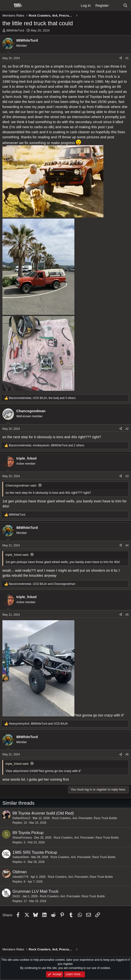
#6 (127, 754)
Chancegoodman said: (21, 485)
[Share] (121, 58)
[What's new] (116, 5)
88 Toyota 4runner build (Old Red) (43, 813)
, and (42, 584)
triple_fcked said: (17, 555)
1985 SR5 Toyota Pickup (35, 852)
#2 (127, 429)
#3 (127, 476)
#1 (127, 58)
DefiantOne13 (21, 818)
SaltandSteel (21, 857)
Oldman (20, 872)
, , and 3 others (42, 398)
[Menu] (7, 6)
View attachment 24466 (22, 771)
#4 (127, 545)
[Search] (125, 5)
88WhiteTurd (15, 30)
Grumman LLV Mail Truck (35, 891)
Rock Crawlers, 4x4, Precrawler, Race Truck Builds (85, 818)
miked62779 (20, 877)
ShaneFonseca (22, 838)
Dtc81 (16, 896)
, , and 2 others (47, 445)
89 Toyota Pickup (28, 833)
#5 (127, 615)
